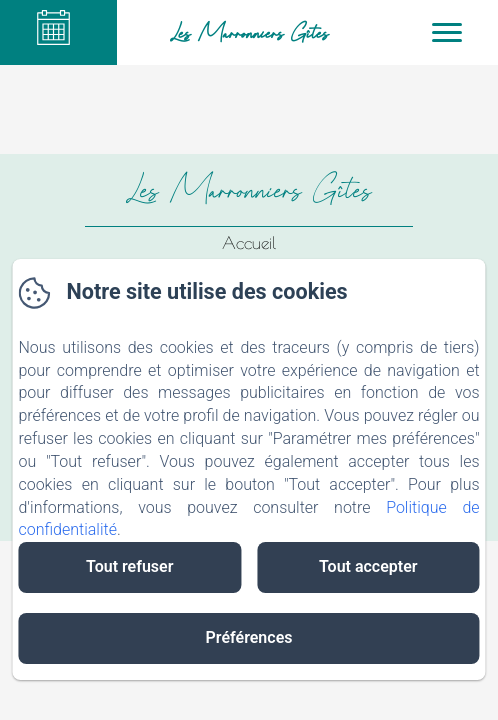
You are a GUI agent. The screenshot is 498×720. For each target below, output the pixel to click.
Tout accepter (368, 566)
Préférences (249, 637)
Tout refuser (129, 566)
